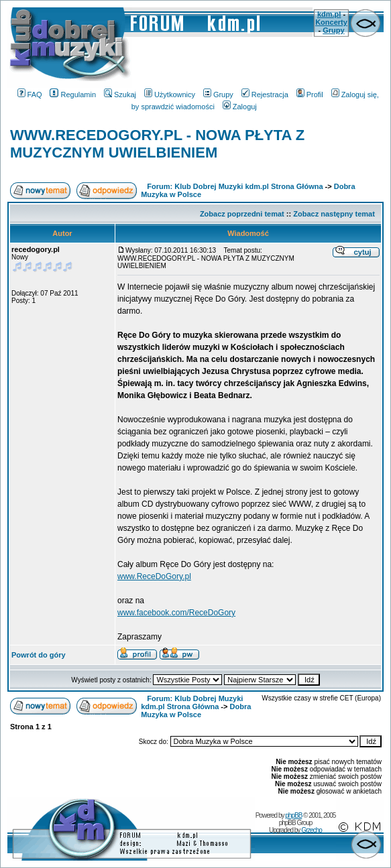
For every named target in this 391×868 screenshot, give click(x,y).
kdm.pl (329, 14)
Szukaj (120, 95)
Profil (310, 95)
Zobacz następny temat (334, 214)
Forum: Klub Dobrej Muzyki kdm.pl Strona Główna (235, 186)
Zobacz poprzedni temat (242, 214)
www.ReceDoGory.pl (154, 576)
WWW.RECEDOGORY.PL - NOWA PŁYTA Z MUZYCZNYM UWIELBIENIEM (157, 144)
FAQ (30, 95)
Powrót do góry (39, 655)
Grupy (333, 30)
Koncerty (331, 22)
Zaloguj (240, 107)
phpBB (293, 815)
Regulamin (73, 95)
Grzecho (312, 830)
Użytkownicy (170, 95)
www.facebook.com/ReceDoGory (176, 613)
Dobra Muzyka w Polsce (196, 710)
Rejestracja (265, 95)
